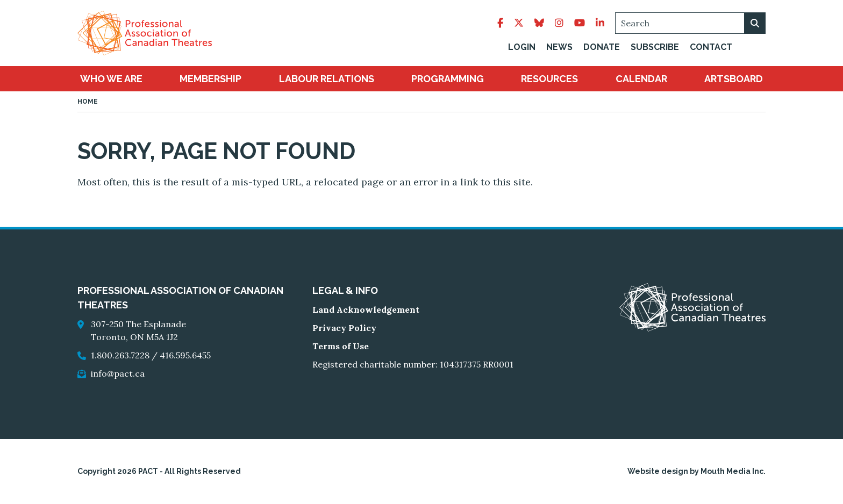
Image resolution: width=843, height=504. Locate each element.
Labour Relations (327, 79)
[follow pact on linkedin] (600, 23)
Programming (448, 79)
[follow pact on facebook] (500, 23)
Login (522, 47)
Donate (602, 47)
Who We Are (111, 79)
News (559, 47)
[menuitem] (111, 79)
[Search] (690, 23)
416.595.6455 (185, 355)
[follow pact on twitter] (519, 23)
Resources (549, 79)
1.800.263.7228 (120, 355)
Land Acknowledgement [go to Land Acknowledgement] (366, 309)
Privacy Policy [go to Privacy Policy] (344, 328)
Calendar (641, 79)
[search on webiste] (755, 23)
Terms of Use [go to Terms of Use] (341, 346)
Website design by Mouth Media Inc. (696, 471)
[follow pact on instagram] (559, 23)
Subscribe (655, 47)
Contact (711, 47)
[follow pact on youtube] (580, 23)
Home (88, 102)
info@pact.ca (118, 373)
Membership (210, 79)
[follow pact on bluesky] (539, 23)
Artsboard (734, 79)
